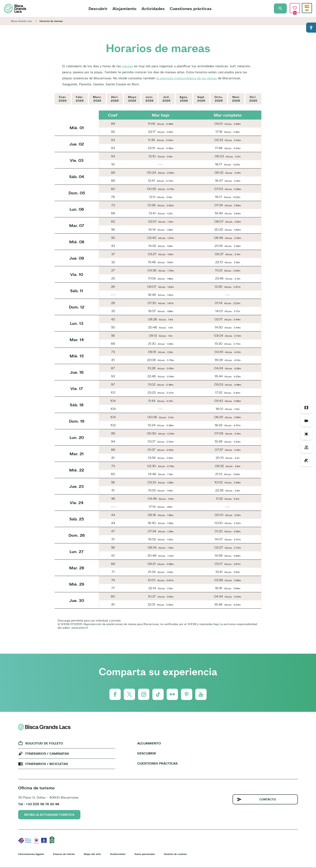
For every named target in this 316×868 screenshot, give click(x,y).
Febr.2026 (80, 99)
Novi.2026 (236, 99)
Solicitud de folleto (44, 743)
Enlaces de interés (64, 854)
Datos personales (145, 854)
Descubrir (98, 9)
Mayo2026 (132, 99)
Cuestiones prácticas (191, 9)
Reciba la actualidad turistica (49, 815)
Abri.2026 (115, 99)
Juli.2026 (166, 99)
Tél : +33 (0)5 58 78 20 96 (39, 804)
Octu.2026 (219, 99)
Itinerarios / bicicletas (47, 764)
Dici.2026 (253, 99)
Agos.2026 (184, 99)
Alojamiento (124, 9)
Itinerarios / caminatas (47, 753)
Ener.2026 (63, 99)
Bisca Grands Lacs (22, 21)
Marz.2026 (97, 99)
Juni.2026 (150, 99)
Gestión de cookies (175, 854)
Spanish (307, 6)
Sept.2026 (201, 99)
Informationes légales (31, 854)
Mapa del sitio (92, 854)
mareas (127, 66)
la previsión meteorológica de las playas (187, 78)
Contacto (268, 799)
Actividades (153, 9)
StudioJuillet (118, 854)
